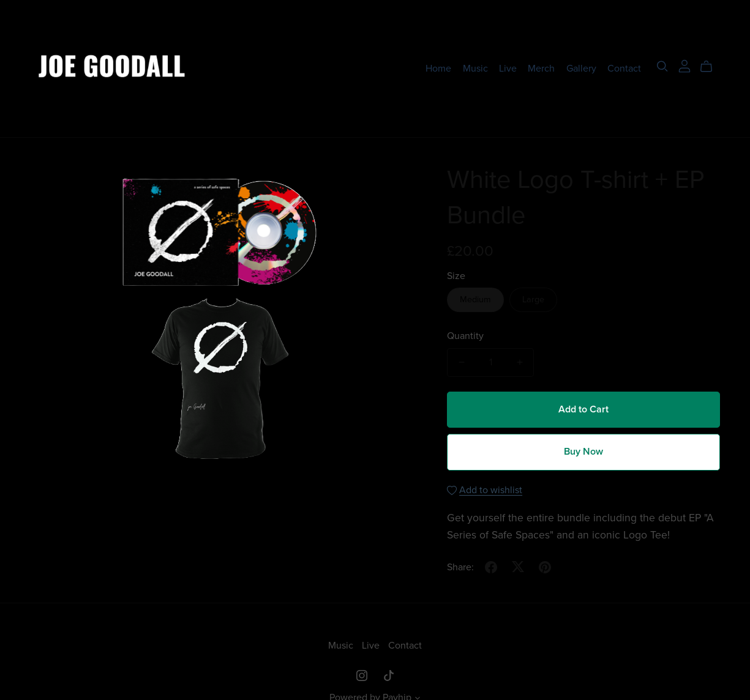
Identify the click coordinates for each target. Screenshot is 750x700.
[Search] (662, 66)
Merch (541, 68)
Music (475, 68)
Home (438, 68)
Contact (624, 68)
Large (533, 300)
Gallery (581, 68)
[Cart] (711, 67)
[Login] (684, 65)
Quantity (465, 336)
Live (508, 68)
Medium (475, 300)
